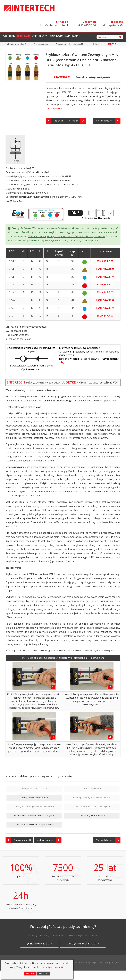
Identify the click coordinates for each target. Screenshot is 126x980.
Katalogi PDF (79, 54)
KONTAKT (112, 54)
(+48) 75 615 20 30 (39, 953)
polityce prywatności (55, 967)
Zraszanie (97, 37)
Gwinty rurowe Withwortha (34, 807)
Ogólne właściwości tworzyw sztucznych (34, 825)
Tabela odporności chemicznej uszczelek (34, 834)
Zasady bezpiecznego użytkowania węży (34, 816)
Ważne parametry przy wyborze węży (92, 807)
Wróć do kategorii (108, 130)
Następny (77, 130)
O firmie (96, 54)
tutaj (61, 372)
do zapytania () (113, 24)
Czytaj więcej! (54, 118)
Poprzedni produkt (18, 850)
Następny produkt (49, 850)
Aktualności (61, 54)
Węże (7, 37)
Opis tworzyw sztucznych (92, 825)
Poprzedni (54, 130)
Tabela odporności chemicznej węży (92, 816)
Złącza (17, 37)
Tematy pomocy (41, 54)
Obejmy (66, 37)
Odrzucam (44, 974)
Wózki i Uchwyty (51, 37)
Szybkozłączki (32, 37)
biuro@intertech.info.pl (53, 24)
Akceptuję (30, 974)
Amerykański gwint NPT (34, 798)
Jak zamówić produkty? (16, 54)
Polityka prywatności (100, 972)
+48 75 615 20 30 (86, 24)
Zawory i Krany (81, 37)
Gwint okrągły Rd (92, 798)
